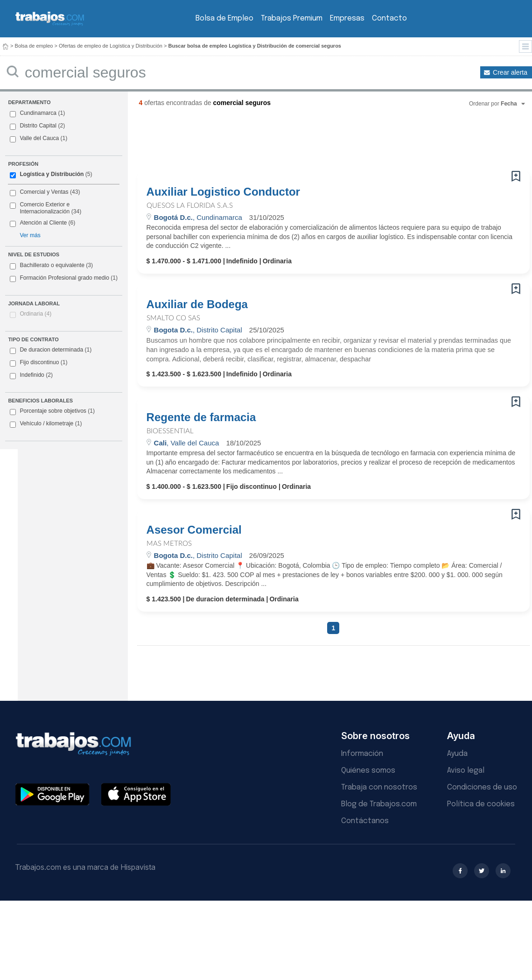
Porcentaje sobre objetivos (52, 411)
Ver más (30, 235)
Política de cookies (481, 804)
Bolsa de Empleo (224, 18)
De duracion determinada (51, 350)
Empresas (347, 18)
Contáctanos (365, 821)
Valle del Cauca (39, 138)
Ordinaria (35, 314)
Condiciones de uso (482, 787)
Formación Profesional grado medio (64, 278)
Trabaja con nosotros (379, 787)
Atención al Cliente (43, 223)
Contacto (389, 18)
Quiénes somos (368, 771)
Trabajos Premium (292, 18)
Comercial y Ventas (44, 192)
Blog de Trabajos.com (379, 804)
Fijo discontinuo (38, 363)
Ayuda (457, 754)
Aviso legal (466, 771)
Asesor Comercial (194, 530)
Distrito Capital (38, 126)
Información (362, 754)
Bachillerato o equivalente (51, 266)
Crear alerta (510, 72)
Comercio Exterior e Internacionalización (45, 208)
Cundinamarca (38, 113)
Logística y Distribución (52, 174)
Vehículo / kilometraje (46, 424)
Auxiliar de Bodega (197, 304)
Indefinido (31, 375)
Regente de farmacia (201, 417)
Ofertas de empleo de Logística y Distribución (111, 46)
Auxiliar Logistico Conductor (223, 192)
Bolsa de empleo (34, 46)
